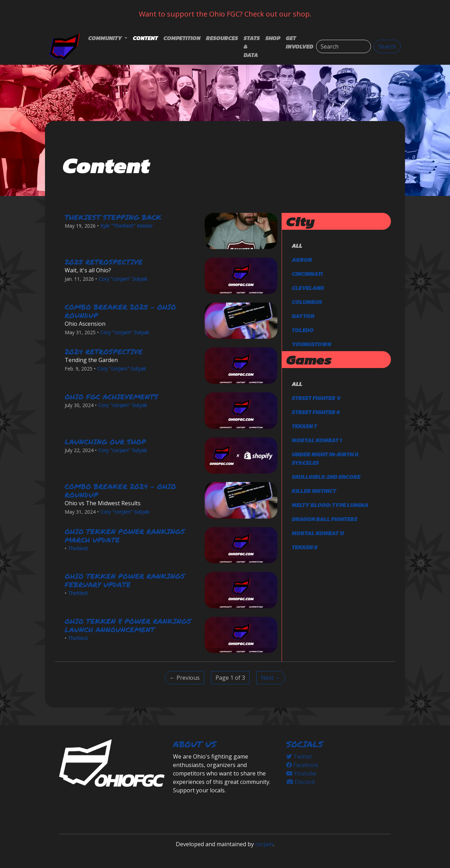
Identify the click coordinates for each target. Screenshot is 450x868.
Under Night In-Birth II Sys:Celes (325, 458)
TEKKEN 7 (304, 426)
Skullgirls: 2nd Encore (326, 477)
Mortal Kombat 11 (318, 533)
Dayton (303, 316)
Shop (273, 38)
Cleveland (308, 288)
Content (145, 38)
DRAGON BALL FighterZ (324, 519)
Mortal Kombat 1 (317, 440)
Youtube (301, 773)
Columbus (307, 302)
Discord (300, 782)
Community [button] (106, 38)
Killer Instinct (314, 491)
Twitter (299, 756)
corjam (264, 844)
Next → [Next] (271, 678)
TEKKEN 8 (305, 547)
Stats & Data (252, 46)
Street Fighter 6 (316, 412)
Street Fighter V (316, 398)
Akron (302, 260)
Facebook (302, 765)
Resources (222, 38)
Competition (182, 38)
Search (387, 46)
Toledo (303, 330)
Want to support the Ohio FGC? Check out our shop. (225, 14)
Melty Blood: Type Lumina (330, 505)
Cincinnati (307, 274)
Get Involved (300, 42)
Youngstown (311, 344)
